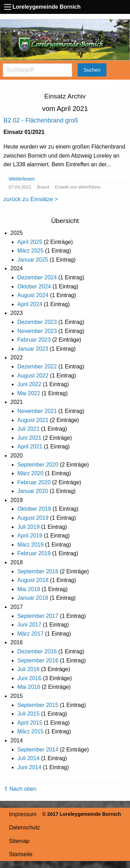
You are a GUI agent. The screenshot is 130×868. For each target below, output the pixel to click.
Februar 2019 (34, 553)
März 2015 (31, 731)
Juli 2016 (28, 669)
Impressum (23, 814)
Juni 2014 (29, 767)
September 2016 (38, 660)
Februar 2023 (34, 340)
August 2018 (33, 580)
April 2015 (30, 723)
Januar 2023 (33, 349)
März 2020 (31, 473)
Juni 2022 (29, 384)
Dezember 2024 (37, 277)
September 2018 (38, 571)
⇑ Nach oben (20, 789)
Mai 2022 (29, 393)
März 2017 (31, 634)
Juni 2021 (29, 438)
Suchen (92, 70)
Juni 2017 (29, 625)
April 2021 (30, 447)
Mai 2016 (29, 687)
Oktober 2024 (34, 286)
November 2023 (37, 331)
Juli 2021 (28, 429)
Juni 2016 (29, 678)
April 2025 (30, 242)
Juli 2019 (28, 527)
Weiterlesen (22, 179)
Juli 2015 (28, 714)
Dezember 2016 (37, 651)
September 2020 (38, 465)
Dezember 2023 (37, 322)
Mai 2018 (29, 589)
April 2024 (30, 304)
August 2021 (33, 420)
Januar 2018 (33, 598)
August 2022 (33, 376)
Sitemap (19, 841)
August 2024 (33, 295)
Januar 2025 (33, 260)
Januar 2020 (33, 491)
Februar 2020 (34, 482)
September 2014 (38, 750)
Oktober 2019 (34, 509)
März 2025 (31, 251)
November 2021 (37, 411)
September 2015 (38, 705)
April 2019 (30, 536)
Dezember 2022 (37, 367)
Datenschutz (24, 827)
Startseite (21, 854)
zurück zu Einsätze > (31, 199)
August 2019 (33, 518)
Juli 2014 (28, 758)
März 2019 (31, 545)
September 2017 (38, 616)
